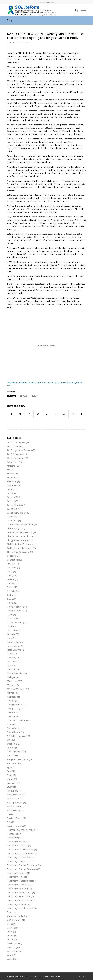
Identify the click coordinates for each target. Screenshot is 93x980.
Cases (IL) (12, 509)
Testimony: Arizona (16, 842)
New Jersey (13, 708)
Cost (9, 771)
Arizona (11, 474)
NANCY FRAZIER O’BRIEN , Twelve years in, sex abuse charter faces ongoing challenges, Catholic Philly (45, 36)
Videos (10, 935)
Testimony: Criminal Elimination (22, 865)
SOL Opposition (15, 802)
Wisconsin (12, 951)
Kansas (11, 654)
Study (10, 787)
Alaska (10, 470)
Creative (11, 564)
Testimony (12, 838)
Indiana (10, 626)
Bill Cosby (12, 481)
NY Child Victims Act (17, 736)
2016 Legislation (15, 458)
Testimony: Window (17, 904)
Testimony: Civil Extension (20, 853)
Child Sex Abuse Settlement (21, 536)
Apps (9, 767)
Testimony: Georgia (17, 873)
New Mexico (13, 712)
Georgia (11, 591)
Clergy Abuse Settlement (19, 540)
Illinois (10, 618)
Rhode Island (13, 798)
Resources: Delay (16, 795)
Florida (10, 587)
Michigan (11, 677)
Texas (10, 912)
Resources (12, 763)
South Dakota (14, 810)
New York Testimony (17, 720)
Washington (13, 943)
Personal (11, 755)
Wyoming (12, 959)
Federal (11, 579)
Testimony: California (17, 845)
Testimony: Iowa (15, 877)
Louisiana (11, 661)
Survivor (11, 814)
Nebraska (12, 697)
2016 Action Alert (16, 454)
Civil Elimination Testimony (20, 544)
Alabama (11, 466)
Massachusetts (15, 673)
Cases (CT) (12, 497)
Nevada (11, 701)
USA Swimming (14, 920)
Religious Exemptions (18, 759)
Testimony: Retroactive (19, 896)
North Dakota (14, 732)
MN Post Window (16, 689)
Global (10, 595)
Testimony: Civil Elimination (20, 849)
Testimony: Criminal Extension (22, 869)
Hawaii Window (15, 611)
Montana (11, 693)
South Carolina (14, 806)
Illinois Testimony (16, 622)
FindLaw (11, 583)
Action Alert (13, 462)
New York (12, 716)
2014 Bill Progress (16, 442)
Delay (10, 571)
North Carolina (14, 728)
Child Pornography (16, 528)
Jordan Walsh (13, 646)
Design (10, 575)
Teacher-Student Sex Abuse (21, 830)
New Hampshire (15, 705)
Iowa (9, 638)
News (10, 724)
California (11, 485)
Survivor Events (15, 818)
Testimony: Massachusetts (20, 881)
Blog (9, 20)
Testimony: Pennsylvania (19, 892)
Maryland (11, 669)
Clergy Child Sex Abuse (18, 552)
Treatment (12, 791)
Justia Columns (14, 650)
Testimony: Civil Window (19, 857)
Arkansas (11, 477)
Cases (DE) (12, 501)
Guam (10, 599)
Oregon (11, 748)
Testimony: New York (18, 889)
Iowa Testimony (15, 642)
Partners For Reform (47, 2)
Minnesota (12, 681)
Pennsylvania (25, 42)
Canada (11, 489)
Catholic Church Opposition (20, 524)
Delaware (12, 567)
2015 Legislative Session (19, 450)
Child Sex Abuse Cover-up (20, 532)
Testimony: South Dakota (19, 900)
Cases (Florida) (14, 505)
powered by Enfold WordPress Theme (45, 976)
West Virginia (13, 947)
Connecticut (13, 560)
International (13, 630)
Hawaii (10, 603)
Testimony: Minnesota (18, 885)
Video (10, 932)
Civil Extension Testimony (20, 548)
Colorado (11, 556)
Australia (11, 634)
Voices (10, 939)
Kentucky (11, 658)
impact (10, 779)
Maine (10, 665)
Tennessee (13, 834)
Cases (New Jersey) (17, 513)
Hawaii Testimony (16, 607)
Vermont (11, 928)
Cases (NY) (12, 517)
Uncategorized (14, 916)
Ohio (9, 740)
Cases (10, 493)
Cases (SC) (12, 521)
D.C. (9, 822)
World (10, 955)
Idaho (10, 614)
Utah (9, 924)
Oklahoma (12, 744)
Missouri (11, 685)
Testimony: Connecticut (19, 861)
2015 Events (13, 446)
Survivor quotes (15, 826)
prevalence (12, 783)
